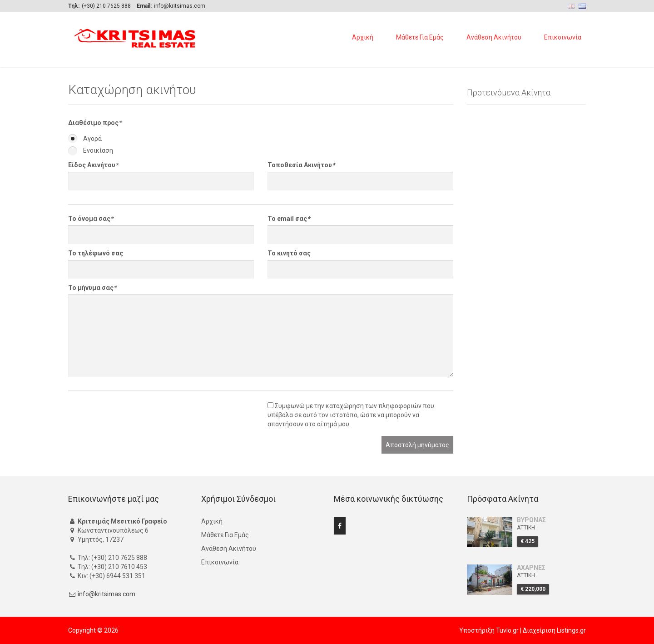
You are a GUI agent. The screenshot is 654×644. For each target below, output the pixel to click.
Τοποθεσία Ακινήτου (301, 165)
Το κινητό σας (289, 253)
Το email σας (289, 219)
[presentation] (137, 418)
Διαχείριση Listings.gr (554, 630)
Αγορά (85, 139)
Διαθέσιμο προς (95, 123)
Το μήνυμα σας (92, 288)
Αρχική (363, 37)
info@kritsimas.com (107, 594)
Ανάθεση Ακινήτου (494, 37)
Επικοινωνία (563, 37)
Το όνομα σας (91, 219)
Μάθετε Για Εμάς (420, 37)
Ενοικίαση (91, 150)
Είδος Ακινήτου (93, 165)
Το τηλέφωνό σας (96, 253)
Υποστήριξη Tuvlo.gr (489, 630)
